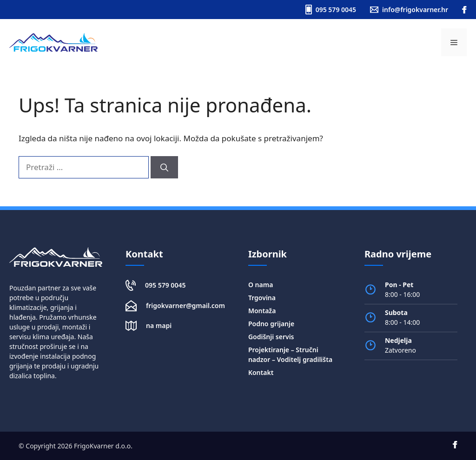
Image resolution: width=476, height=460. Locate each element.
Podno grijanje (271, 324)
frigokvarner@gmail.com (185, 306)
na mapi (159, 325)
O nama (261, 285)
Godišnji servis (271, 337)
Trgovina (262, 298)
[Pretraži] (164, 167)
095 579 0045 (165, 285)
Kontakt (261, 372)
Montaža (262, 311)
